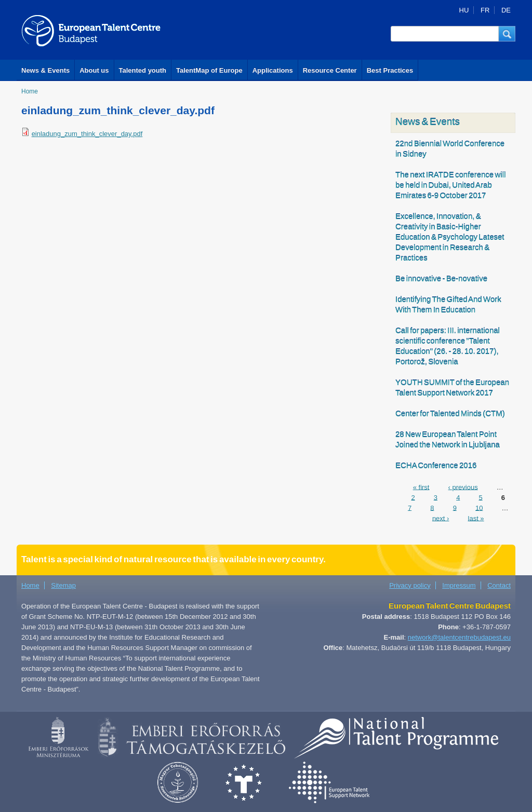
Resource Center (330, 70)
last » (476, 518)
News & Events (45, 70)
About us (94, 70)
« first (421, 487)
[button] (507, 34)
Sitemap (63, 585)
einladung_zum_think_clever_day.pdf (87, 134)
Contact (499, 585)
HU (464, 10)
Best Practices (390, 70)
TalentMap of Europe (209, 70)
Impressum (459, 585)
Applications (273, 70)
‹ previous (463, 487)
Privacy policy (410, 585)
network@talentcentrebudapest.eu (459, 637)
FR (485, 10)
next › (441, 518)
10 (479, 508)
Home (30, 91)
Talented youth (143, 70)
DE (506, 10)
